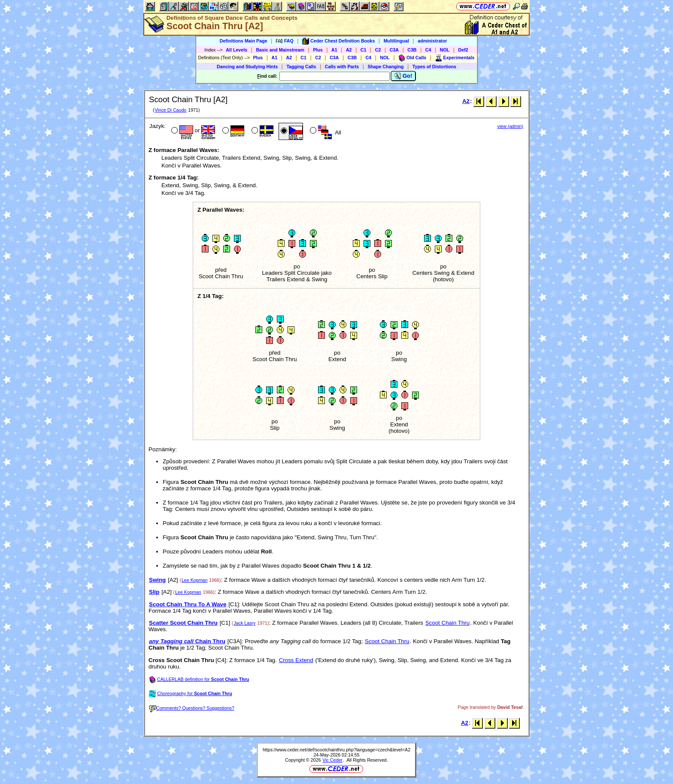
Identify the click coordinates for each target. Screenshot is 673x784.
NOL (445, 50)
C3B (412, 50)
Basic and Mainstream (280, 50)
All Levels (236, 50)
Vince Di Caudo (170, 110)
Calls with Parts (342, 67)
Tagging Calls (301, 67)
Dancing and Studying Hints (247, 67)
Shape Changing (385, 67)
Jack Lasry (244, 623)
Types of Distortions (434, 67)
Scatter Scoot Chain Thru (183, 623)
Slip (154, 592)
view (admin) (510, 126)
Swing (157, 580)
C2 (378, 50)
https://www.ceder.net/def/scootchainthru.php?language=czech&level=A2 (336, 750)
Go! (403, 76)
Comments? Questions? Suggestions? (192, 708)
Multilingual (396, 41)
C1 (364, 50)
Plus (318, 50)
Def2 (463, 50)
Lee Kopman (194, 580)
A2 (349, 50)
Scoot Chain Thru (447, 623)
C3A (394, 50)
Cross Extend (296, 660)
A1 (334, 50)
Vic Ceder (332, 760)
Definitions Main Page (244, 41)
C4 (428, 50)
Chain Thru (187, 641)
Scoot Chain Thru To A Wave (188, 604)
